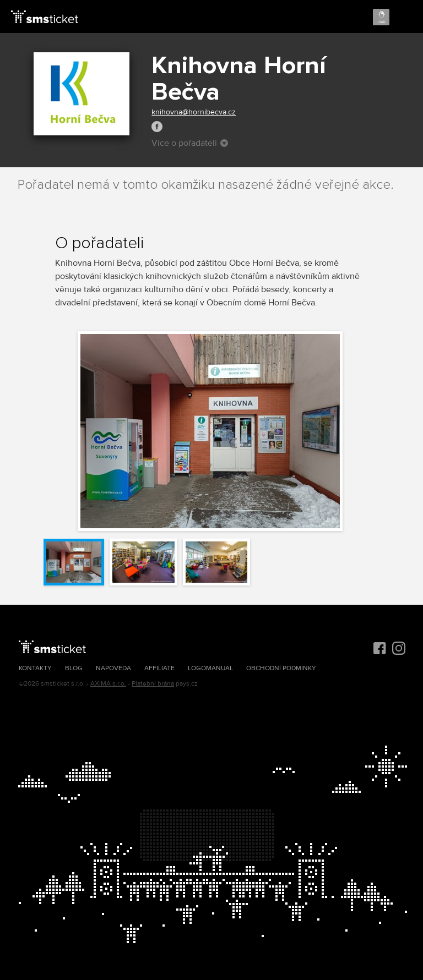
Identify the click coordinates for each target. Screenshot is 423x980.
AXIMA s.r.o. (108, 684)
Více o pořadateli (190, 143)
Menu (405, 18)
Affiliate (159, 668)
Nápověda (113, 668)
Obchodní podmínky (281, 668)
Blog (74, 668)
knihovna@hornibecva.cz (194, 112)
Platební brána (153, 684)
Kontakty (35, 668)
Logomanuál (210, 668)
